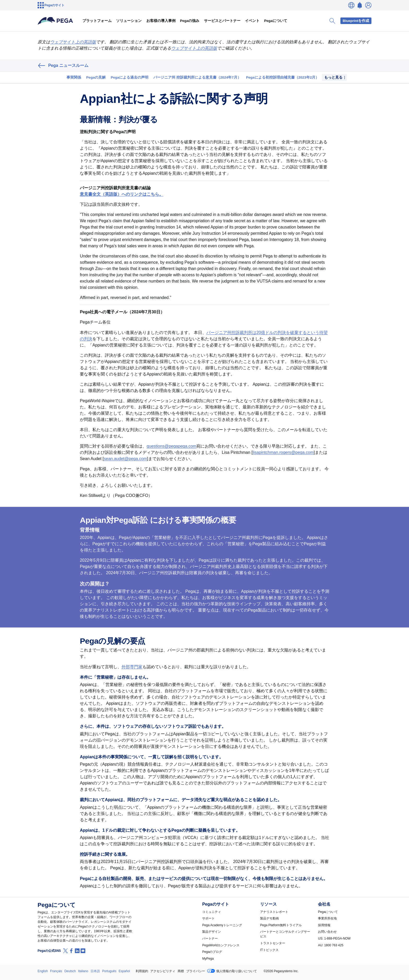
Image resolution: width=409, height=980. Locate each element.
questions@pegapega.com (172, 446)
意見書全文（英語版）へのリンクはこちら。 (122, 194)
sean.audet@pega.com (125, 459)
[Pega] (55, 21)
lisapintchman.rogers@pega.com (283, 452)
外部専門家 (132, 667)
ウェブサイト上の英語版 (73, 42)
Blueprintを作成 (356, 21)
